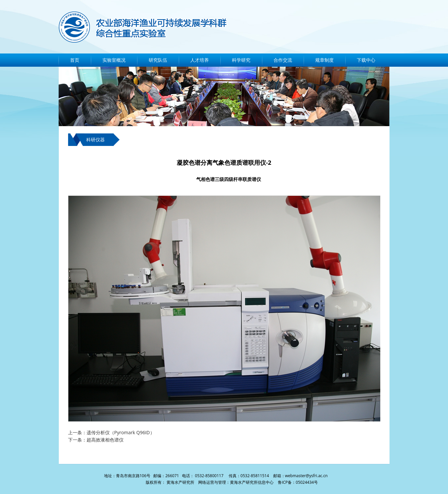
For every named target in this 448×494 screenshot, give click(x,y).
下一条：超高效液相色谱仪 (96, 440)
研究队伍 (158, 60)
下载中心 (366, 60)
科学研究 (241, 60)
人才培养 (200, 60)
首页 (75, 60)
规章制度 (324, 60)
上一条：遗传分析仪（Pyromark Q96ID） (111, 432)
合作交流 (283, 60)
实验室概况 (114, 60)
